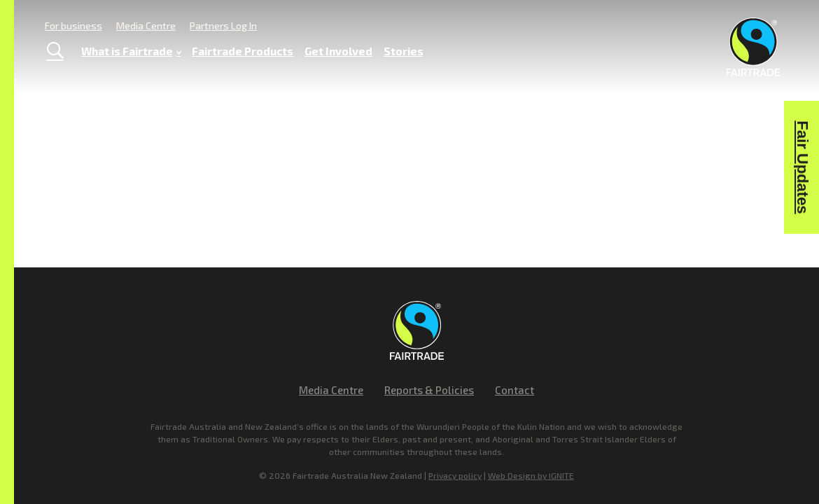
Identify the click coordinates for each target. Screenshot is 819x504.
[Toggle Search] (55, 51)
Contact (514, 390)
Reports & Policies (429, 390)
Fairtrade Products (243, 51)
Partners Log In (223, 26)
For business (73, 26)
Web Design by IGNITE (531, 475)
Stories (404, 51)
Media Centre (146, 26)
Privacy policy (455, 475)
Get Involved (338, 51)
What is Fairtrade (131, 51)
